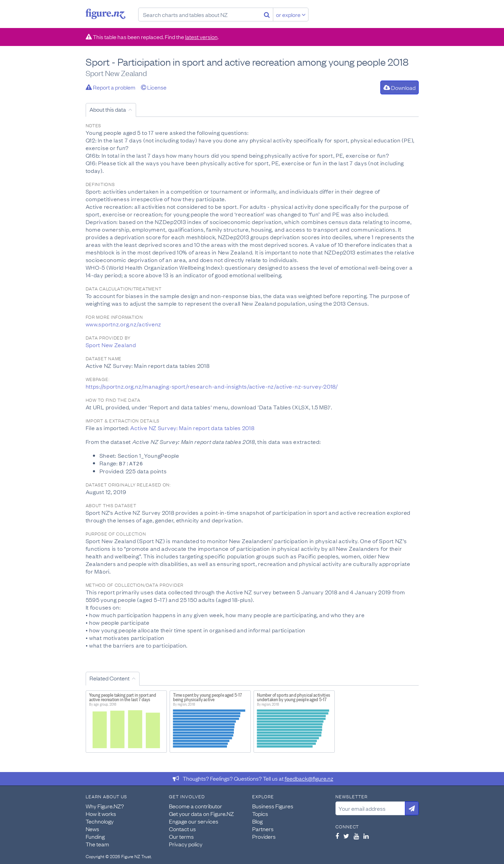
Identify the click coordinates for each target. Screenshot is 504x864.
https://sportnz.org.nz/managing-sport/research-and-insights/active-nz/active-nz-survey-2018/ (212, 386)
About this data (108, 109)
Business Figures (273, 806)
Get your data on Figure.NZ (201, 813)
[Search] (267, 15)
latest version (201, 37)
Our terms (181, 836)
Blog (257, 821)
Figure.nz (106, 14)
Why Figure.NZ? (105, 806)
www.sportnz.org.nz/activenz (123, 324)
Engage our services (194, 821)
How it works (101, 813)
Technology (100, 821)
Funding (95, 836)
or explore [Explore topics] (291, 15)
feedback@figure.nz (309, 778)
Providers (264, 836)
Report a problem (111, 87)
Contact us (182, 828)
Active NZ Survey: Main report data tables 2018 (192, 428)
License (154, 87)
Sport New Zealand (111, 345)
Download (400, 87)
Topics (260, 813)
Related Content (110, 678)
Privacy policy (186, 844)
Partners (263, 828)
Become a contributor (196, 806)
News (92, 828)
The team (97, 844)
